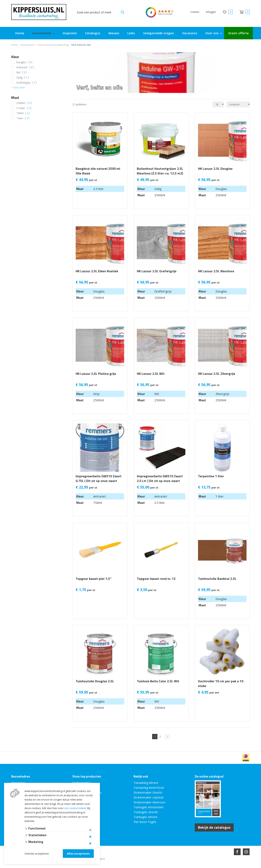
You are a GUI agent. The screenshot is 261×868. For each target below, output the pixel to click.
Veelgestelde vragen (159, 33)
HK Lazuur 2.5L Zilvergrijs (217, 374)
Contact (195, 12)
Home (20, 33)
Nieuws (114, 33)
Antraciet (25, 67)
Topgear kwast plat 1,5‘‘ (94, 579)
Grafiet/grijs (26, 83)
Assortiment (42, 33)
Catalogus (93, 33)
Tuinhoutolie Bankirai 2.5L (217, 579)
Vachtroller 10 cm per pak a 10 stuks (221, 684)
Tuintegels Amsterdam (149, 807)
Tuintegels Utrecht (146, 812)
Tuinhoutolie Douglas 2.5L (95, 681)
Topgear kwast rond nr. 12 (156, 579)
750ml (23, 113)
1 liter (23, 118)
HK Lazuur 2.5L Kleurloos (216, 271)
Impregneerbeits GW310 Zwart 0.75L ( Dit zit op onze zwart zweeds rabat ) (99, 481)
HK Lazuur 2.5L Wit (151, 374)
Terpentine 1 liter (211, 476)
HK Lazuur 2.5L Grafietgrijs (157, 271)
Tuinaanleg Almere (146, 783)
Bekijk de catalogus (214, 827)
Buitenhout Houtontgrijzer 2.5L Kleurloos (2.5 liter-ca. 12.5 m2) (160, 171)
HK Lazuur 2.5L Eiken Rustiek (97, 271)
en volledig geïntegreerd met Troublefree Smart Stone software (146, 866)
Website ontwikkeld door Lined (99, 866)
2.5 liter (24, 108)
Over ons (212, 33)
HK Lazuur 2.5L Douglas (215, 169)
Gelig (22, 78)
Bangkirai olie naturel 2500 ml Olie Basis (98, 171)
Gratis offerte (238, 33)
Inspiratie (70, 33)
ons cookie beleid (75, 808)
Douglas (24, 62)
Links (131, 33)
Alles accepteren (78, 854)
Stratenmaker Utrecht (148, 792)
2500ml (24, 103)
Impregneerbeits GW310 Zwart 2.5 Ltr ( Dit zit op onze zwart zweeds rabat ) (160, 481)
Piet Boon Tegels (145, 822)
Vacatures (190, 33)
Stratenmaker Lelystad (148, 797)
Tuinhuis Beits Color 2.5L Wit (158, 681)
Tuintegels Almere (145, 817)
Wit (21, 72)
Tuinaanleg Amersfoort (149, 788)
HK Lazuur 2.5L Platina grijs (96, 374)
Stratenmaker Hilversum (149, 802)
